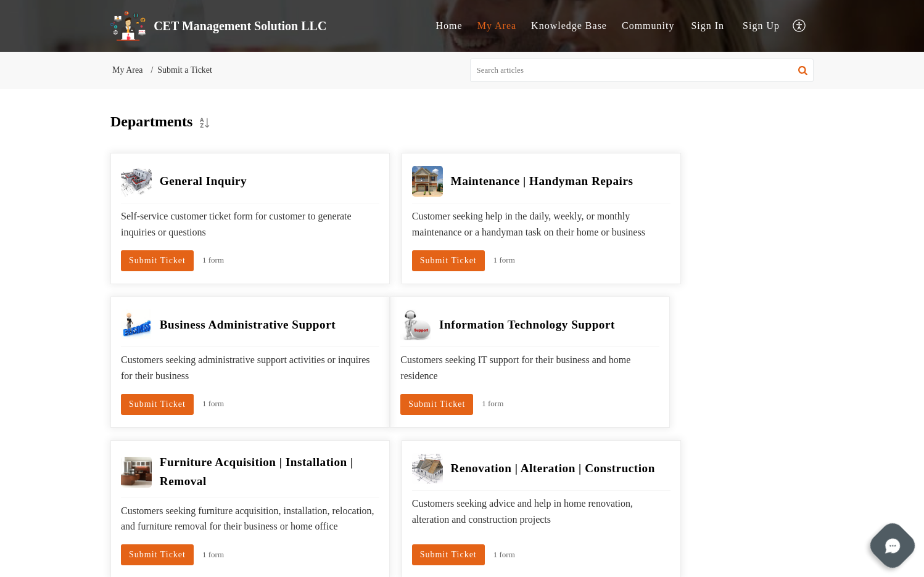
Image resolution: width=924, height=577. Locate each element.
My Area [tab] (497, 26)
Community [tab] (648, 26)
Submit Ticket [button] (157, 283)
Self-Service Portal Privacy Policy (510, 551)
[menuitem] (707, 26)
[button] (800, 26)
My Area (127, 70)
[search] (642, 70)
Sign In (707, 26)
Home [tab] (449, 26)
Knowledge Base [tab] (569, 26)
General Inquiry (203, 181)
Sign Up (761, 26)
